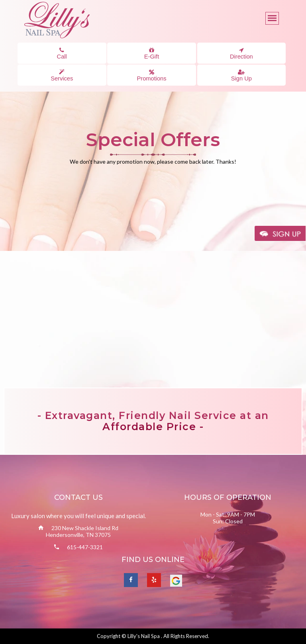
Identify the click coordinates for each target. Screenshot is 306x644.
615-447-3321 (85, 547)
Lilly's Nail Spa (144, 636)
